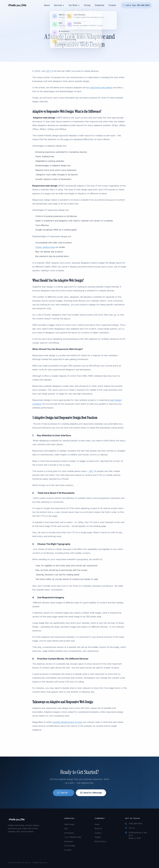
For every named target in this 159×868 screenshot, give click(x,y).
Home (97, 824)
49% (91, 471)
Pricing (87, 5)
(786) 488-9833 (135, 824)
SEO (66, 829)
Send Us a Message (91, 793)
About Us (98, 829)
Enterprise (99, 5)
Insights (98, 837)
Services (60, 5)
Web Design (69, 824)
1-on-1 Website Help (73, 837)
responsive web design (101, 88)
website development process (67, 722)
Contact (112, 5)
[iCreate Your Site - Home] (18, 5)
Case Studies (70, 846)
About (48, 5)
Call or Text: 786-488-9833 (136, 5)
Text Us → (64, 793)
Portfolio (68, 850)
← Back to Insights (79, 21)
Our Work (74, 5)
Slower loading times (45, 247)
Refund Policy (100, 841)
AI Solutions (69, 833)
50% (48, 71)
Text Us (132, 828)
